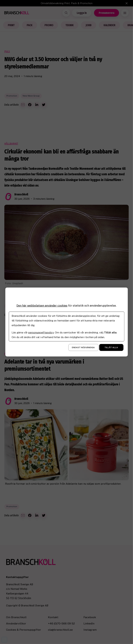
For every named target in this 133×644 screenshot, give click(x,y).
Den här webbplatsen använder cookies (42, 306)
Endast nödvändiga (83, 347)
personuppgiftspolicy (41, 332)
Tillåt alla (111, 347)
